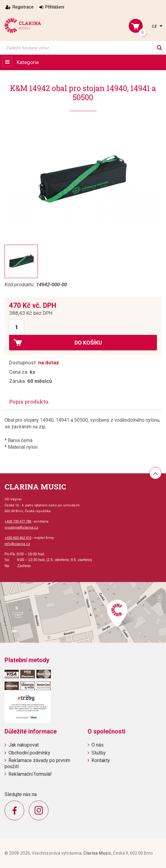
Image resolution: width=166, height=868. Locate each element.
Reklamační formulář (30, 774)
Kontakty (101, 760)
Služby (99, 753)
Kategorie (28, 62)
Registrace (23, 7)
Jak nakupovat (24, 745)
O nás (98, 745)
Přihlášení (55, 7)
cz (155, 26)
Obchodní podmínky (29, 753)
